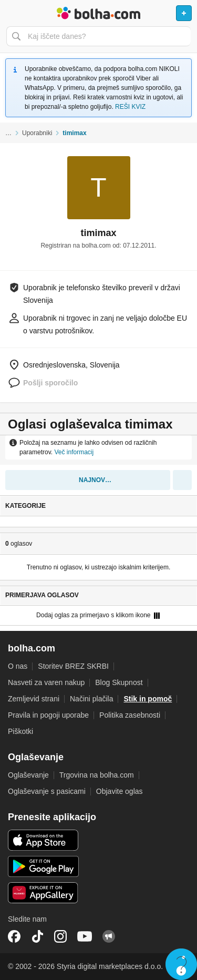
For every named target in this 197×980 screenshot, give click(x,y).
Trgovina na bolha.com (97, 775)
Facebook (14, 936)
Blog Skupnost (119, 682)
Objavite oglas (120, 791)
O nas (18, 666)
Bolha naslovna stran (98, 13)
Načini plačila (91, 699)
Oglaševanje (28, 775)
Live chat (181, 964)
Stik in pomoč (148, 699)
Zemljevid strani (34, 699)
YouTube (85, 936)
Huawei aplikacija (43, 893)
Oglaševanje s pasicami (47, 791)
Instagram (60, 936)
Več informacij (74, 452)
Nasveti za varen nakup (46, 682)
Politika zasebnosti (130, 715)
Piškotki (20, 731)
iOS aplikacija (43, 840)
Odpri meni (13, 13)
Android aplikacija (43, 866)
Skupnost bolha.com (109, 936)
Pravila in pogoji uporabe (48, 715)
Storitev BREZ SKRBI (73, 666)
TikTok (37, 936)
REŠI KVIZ (130, 107)
